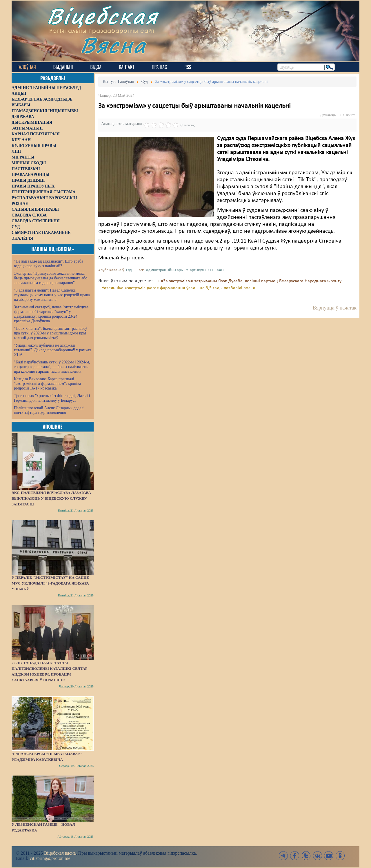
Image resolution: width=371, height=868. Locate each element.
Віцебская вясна (60, 853)
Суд (129, 270)
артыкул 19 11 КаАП (207, 270)
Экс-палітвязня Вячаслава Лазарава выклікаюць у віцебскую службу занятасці (51, 498)
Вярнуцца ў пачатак (335, 308)
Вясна (113, 45)
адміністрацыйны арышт (167, 270)
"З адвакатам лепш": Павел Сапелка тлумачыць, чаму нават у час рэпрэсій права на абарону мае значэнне (52, 295)
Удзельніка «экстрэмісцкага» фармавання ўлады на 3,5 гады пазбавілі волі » (178, 288)
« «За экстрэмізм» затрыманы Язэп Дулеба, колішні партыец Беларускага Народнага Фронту (249, 281)
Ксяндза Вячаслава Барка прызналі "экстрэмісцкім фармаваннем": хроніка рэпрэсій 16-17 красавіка (47, 384)
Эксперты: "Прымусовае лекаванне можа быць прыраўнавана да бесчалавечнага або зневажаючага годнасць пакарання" (51, 278)
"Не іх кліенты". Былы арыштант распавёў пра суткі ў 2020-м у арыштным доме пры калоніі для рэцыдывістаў (51, 333)
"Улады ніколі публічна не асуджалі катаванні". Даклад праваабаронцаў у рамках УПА (53, 350)
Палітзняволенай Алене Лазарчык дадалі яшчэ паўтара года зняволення (49, 410)
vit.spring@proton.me (50, 858)
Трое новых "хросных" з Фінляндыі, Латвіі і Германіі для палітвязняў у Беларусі (52, 398)
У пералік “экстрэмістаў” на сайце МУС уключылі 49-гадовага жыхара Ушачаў (50, 583)
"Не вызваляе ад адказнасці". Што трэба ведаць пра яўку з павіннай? (49, 264)
